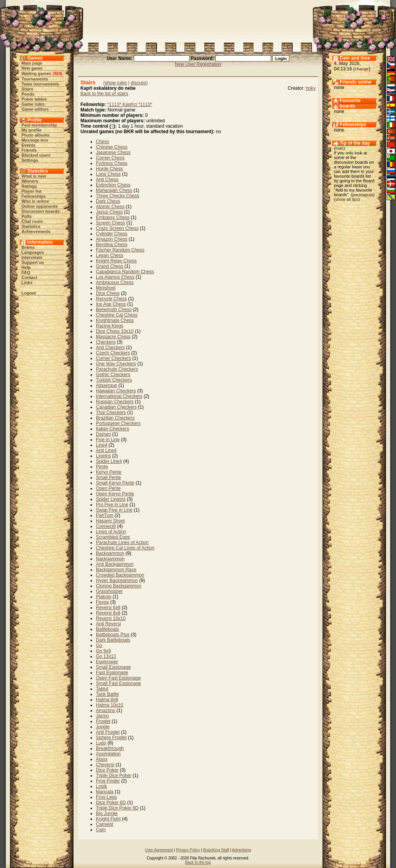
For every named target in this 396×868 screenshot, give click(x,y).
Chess (102, 142)
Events (29, 145)
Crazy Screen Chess (117, 228)
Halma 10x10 (110, 705)
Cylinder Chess (112, 234)
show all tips (347, 199)
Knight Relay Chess (116, 261)
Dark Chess (108, 201)
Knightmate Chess (115, 320)
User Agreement (159, 850)
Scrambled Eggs (113, 537)
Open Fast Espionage (118, 678)
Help (26, 267)
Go (99, 645)
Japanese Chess (113, 152)
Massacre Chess (113, 337)
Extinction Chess (113, 185)
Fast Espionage (112, 673)
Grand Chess (110, 266)
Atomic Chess (110, 207)
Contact (30, 277)
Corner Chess (110, 158)
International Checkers (119, 396)
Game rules (33, 104)
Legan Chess (110, 255)
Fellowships (34, 196)
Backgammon (110, 553)
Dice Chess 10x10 (115, 331)
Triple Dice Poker (114, 776)
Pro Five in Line (112, 505)
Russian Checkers (115, 402)
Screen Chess (110, 223)
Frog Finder (108, 781)
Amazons (106, 710)
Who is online (36, 201)
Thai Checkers (111, 413)
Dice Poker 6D (111, 803)
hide (339, 148)
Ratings (29, 186)
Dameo (103, 434)
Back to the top (198, 862)
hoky (311, 88)
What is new (34, 176)
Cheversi (105, 765)
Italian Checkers (113, 429)
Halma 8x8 (107, 700)
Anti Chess (107, 180)
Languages (33, 252)
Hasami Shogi (110, 521)
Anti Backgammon (115, 564)
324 (57, 74)
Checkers (106, 342)
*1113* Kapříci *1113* (130, 104)
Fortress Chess (112, 163)
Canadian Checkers (116, 407)
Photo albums (36, 135)
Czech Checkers (113, 353)
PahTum (105, 515)
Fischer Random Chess (120, 250)
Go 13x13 (106, 656)
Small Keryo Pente (115, 483)
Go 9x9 (103, 651)
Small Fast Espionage (119, 683)
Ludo (101, 743)
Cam (101, 830)
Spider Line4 (109, 461)
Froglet (103, 721)
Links (27, 282)
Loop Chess (108, 174)
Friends (29, 150)
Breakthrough (110, 748)
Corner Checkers (114, 358)
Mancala (105, 792)
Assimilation (108, 754)
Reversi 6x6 (108, 608)
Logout (29, 293)
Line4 (102, 445)
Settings (30, 160)
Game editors (35, 109)
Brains (28, 247)
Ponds (28, 94)
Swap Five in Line (114, 510)
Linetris (103, 456)
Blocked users (36, 155)
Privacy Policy (188, 850)
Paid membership (39, 125)
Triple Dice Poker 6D (117, 808)
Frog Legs (106, 797)
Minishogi (106, 288)
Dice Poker (107, 770)
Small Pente (108, 478)
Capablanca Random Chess (125, 272)
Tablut (102, 689)
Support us (33, 262)
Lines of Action (111, 532)
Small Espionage (113, 667)
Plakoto (104, 597)
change (362, 69)
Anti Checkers (110, 348)
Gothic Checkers (113, 375)
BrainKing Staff (216, 850)
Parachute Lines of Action (122, 543)
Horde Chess (109, 169)
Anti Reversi (108, 624)
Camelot (105, 824)
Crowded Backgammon (120, 575)
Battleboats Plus (113, 635)
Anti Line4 (106, 450)
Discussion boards (41, 211)
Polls (27, 216)
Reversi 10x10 (111, 618)
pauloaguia (363, 195)
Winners (30, 181)
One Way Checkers (116, 364)
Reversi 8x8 (108, 613)
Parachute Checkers (117, 369)
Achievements (36, 231)
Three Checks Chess (118, 196)
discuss (138, 83)
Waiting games (37, 74)
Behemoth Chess (114, 310)
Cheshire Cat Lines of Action (125, 548)
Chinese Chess (112, 147)
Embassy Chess (113, 217)
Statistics (31, 226)
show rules (116, 83)
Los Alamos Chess (115, 277)
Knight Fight (108, 819)
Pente (102, 467)
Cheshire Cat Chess (117, 315)
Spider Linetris (111, 499)
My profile (32, 130)
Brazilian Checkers (115, 418)
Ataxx (102, 759)
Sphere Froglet (111, 738)
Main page (32, 63)
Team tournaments (41, 84)
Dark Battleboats (113, 640)
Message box (35, 140)
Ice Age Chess (111, 304)
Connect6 (106, 526)
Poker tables (34, 99)
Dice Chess (108, 293)
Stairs (28, 89)
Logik (102, 786)
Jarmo (102, 716)
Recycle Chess (111, 299)
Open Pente (108, 488)
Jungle (103, 727)
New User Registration (198, 64)
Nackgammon (110, 559)
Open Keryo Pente (115, 494)
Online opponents (40, 206)
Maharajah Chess (114, 190)
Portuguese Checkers (118, 423)
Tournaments (35, 79)
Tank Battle (107, 694)
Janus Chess (109, 212)
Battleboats (108, 629)
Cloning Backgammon (119, 586)
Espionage (107, 662)
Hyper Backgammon (117, 580)
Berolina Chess (112, 245)
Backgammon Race (116, 570)
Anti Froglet (108, 732)
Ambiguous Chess (115, 282)
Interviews (32, 257)
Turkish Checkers (114, 380)
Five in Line (108, 440)
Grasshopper (109, 591)
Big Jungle (107, 813)
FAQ (26, 272)
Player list (32, 191)
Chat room (32, 221)
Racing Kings (110, 326)
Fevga (102, 602)
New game (32, 68)
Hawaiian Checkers (116, 391)
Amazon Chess (112, 239)
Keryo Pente (109, 472)
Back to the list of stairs (104, 94)
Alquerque (107, 385)
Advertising (242, 850)
